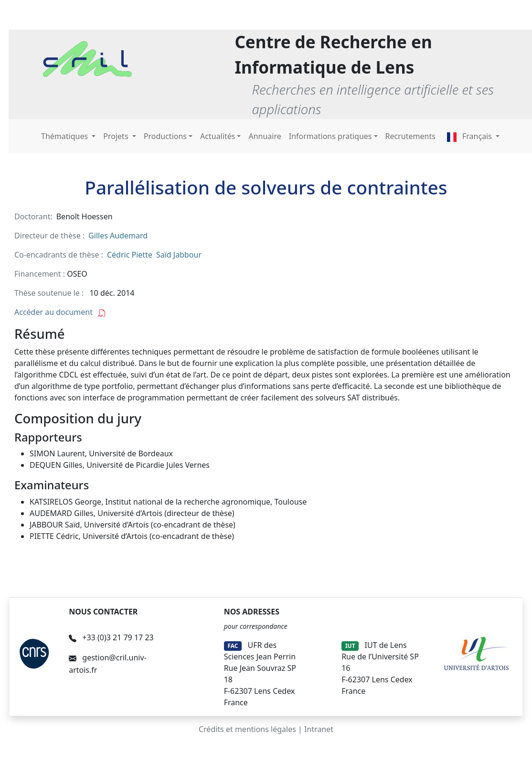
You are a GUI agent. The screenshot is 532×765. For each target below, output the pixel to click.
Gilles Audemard (118, 236)
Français (470, 136)
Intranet (319, 729)
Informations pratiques (330, 136)
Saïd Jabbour (179, 255)
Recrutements (410, 136)
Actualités (218, 136)
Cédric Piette (130, 255)
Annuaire (265, 136)
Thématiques (65, 136)
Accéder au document (60, 312)
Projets (117, 136)
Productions (165, 136)
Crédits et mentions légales (247, 729)
